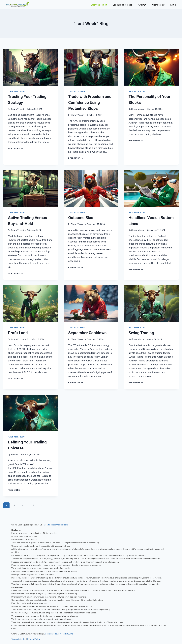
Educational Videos (122, 5)
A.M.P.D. (142, 5)
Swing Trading (141, 333)
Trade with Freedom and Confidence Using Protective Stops (90, 103)
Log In (173, 5)
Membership (158, 5)
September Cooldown (87, 333)
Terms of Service (19, 639)
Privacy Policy (34, 639)
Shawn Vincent (17, 109)
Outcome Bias (81, 218)
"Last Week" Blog (16, 91)
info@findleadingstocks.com (55, 525)
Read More (15, 148)
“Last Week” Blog (98, 5)
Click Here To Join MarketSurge (59, 634)
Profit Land (18, 333)
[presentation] (31, 67)
